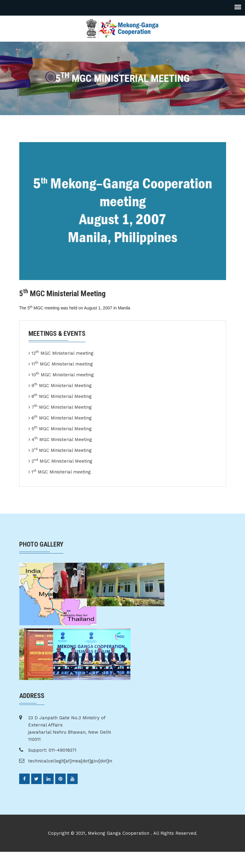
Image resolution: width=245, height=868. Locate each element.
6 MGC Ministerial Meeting (62, 418)
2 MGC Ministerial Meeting (62, 461)
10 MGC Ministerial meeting (63, 374)
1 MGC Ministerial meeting (61, 472)
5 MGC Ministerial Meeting (62, 428)
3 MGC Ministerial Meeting (62, 450)
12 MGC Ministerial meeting (63, 353)
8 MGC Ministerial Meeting (62, 396)
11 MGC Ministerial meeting (62, 364)
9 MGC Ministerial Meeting (62, 385)
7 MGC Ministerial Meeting (62, 407)
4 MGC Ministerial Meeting (62, 439)
